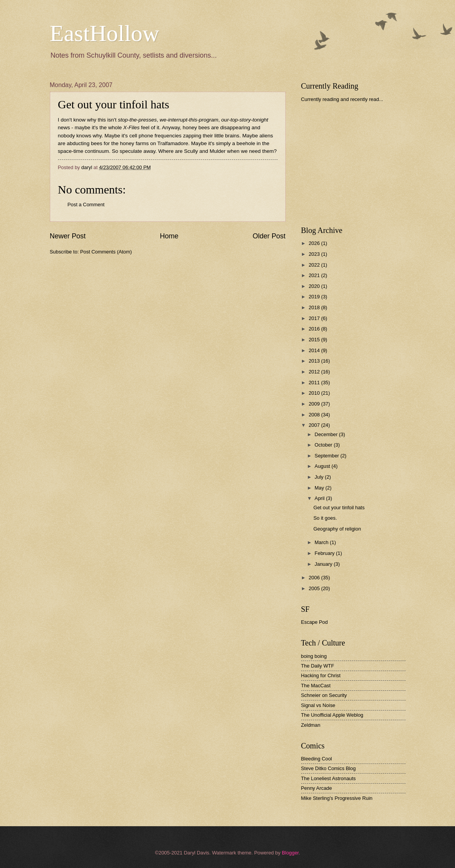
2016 (315, 329)
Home (169, 236)
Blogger (290, 853)
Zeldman (311, 725)
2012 (315, 372)
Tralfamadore (173, 143)
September (328, 456)
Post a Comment (86, 205)
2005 (315, 588)
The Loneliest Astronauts (329, 778)
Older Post (269, 236)
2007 (315, 425)
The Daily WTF (318, 666)
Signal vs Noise (318, 705)
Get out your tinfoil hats (114, 104)
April (320, 498)
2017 (315, 318)
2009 (315, 404)
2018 (315, 307)
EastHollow (105, 33)
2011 (315, 383)
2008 (315, 415)
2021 (315, 275)
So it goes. (325, 518)
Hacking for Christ (321, 675)
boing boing (314, 656)
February (325, 553)
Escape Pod (314, 622)
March (322, 542)
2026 (315, 243)
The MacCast (316, 686)
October (324, 445)
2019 (315, 297)
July (320, 477)
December (327, 434)
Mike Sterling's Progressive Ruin (337, 798)
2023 (315, 254)
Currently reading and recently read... (342, 99)
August (323, 466)
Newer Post (68, 236)
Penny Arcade (317, 788)
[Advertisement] (359, 164)
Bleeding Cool (317, 759)
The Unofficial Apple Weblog (332, 715)
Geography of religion (337, 529)
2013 (315, 361)
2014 (315, 350)
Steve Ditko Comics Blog (329, 768)
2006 (315, 578)
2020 (315, 286)
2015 (315, 340)
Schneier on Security (324, 695)
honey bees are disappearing (216, 128)
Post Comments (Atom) (106, 252)
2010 (315, 393)
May (320, 488)
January (324, 564)
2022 (315, 265)
